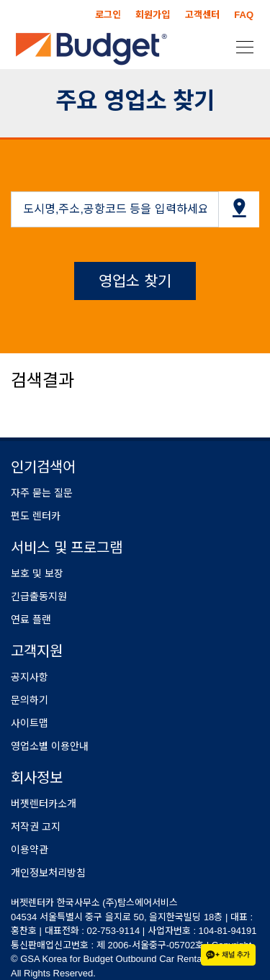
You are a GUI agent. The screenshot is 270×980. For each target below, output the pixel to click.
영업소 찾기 (135, 281)
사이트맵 (30, 723)
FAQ (244, 15)
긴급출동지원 (39, 596)
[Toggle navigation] (240, 46)
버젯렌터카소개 (44, 804)
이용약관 (30, 850)
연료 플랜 (31, 620)
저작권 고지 (36, 827)
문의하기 (30, 700)
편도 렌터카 (36, 516)
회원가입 (153, 15)
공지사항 (30, 677)
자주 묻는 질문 (42, 493)
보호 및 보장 (37, 573)
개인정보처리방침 (48, 873)
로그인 (108, 15)
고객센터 (202, 15)
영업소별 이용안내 (50, 746)
